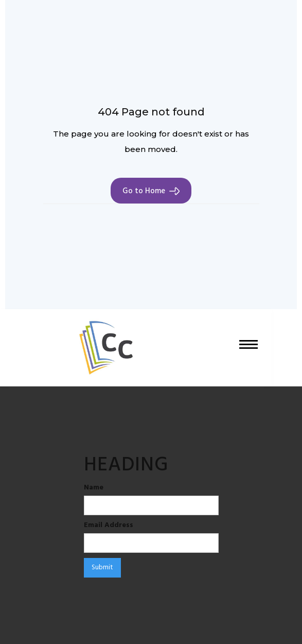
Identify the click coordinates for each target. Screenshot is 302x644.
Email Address (109, 526)
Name (94, 488)
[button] (248, 348)
